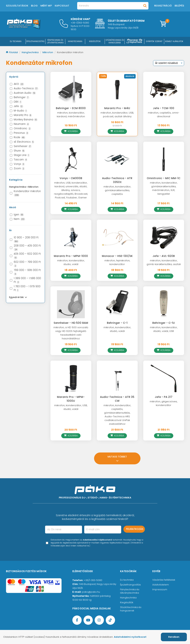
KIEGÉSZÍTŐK (95, 41)
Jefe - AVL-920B (164, 256)
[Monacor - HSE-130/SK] (117, 237)
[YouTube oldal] (88, 620)
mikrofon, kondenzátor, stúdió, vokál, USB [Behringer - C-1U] (164, 329)
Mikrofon (48, 52)
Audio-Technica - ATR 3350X (117, 180)
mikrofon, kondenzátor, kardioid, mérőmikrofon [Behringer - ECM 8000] (71, 115)
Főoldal (12, 52)
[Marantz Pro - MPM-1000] (71, 237)
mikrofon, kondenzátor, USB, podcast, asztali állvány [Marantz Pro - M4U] (117, 115)
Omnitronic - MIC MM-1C (164, 178)
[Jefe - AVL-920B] (164, 237)
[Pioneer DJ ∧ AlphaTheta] (135, 41)
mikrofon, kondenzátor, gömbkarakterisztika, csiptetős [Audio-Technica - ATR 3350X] (117, 190)
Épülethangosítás (130, 585)
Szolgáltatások (17, 6)
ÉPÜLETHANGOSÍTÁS (35, 41)
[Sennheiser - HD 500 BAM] (71, 304)
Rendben (174, 637)
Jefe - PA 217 (164, 397)
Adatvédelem (161, 585)
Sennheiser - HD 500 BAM (71, 323)
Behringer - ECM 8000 (71, 108)
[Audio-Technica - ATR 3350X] (117, 159)
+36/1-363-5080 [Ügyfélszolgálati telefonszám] (93, 580)
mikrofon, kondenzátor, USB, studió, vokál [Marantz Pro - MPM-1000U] (71, 407)
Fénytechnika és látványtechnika (130, 591)
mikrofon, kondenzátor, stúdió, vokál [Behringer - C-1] (117, 329)
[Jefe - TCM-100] (164, 90)
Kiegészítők (127, 602)
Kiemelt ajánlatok (174, 41)
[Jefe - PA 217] (164, 378)
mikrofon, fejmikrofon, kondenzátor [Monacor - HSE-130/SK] (117, 262)
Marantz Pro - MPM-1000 (71, 256)
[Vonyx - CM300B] (71, 159)
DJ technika (127, 580)
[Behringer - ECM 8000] (71, 90)
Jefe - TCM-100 (164, 108)
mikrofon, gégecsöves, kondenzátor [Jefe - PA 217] (164, 403)
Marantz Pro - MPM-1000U (71, 399)
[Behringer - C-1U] (164, 304)
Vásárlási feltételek (164, 580)
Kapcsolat (62, 6)
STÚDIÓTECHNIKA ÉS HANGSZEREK (115, 41)
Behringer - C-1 (117, 323)
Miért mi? (46, 6)
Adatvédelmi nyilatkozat (130, 637)
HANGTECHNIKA (75, 41)
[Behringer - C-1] (117, 304)
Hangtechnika (30, 52)
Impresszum (160, 589)
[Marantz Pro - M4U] (117, 90)
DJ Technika (16, 41)
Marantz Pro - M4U (117, 108)
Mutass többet (117, 459)
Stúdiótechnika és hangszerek (131, 609)
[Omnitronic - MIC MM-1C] (164, 159)
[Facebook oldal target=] (77, 620)
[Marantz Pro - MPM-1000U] (71, 378)
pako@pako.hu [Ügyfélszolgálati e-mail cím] (91, 592)
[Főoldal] (24, 28)
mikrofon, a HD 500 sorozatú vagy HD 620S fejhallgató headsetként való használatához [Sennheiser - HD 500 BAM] (71, 333)
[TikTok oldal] (110, 620)
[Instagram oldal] (99, 620)
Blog (34, 6)
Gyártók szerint (154, 41)
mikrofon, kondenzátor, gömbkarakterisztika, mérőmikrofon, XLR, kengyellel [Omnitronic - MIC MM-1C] (164, 188)
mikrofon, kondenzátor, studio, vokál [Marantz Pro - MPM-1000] (71, 262)
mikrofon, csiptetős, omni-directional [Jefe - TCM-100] (164, 115)
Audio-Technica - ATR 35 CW (117, 399)
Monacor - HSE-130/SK (117, 256)
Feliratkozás (135, 529)
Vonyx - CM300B (71, 178)
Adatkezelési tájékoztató (98, 540)
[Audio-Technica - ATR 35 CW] (117, 378)
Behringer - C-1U (164, 323)
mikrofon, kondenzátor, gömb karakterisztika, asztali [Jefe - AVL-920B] (164, 262)
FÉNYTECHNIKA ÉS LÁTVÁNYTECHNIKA (55, 41)
